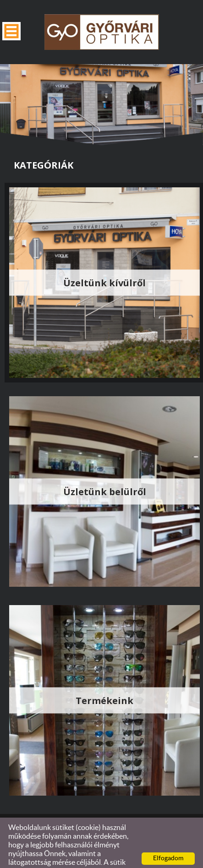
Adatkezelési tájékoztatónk (51, 857)
